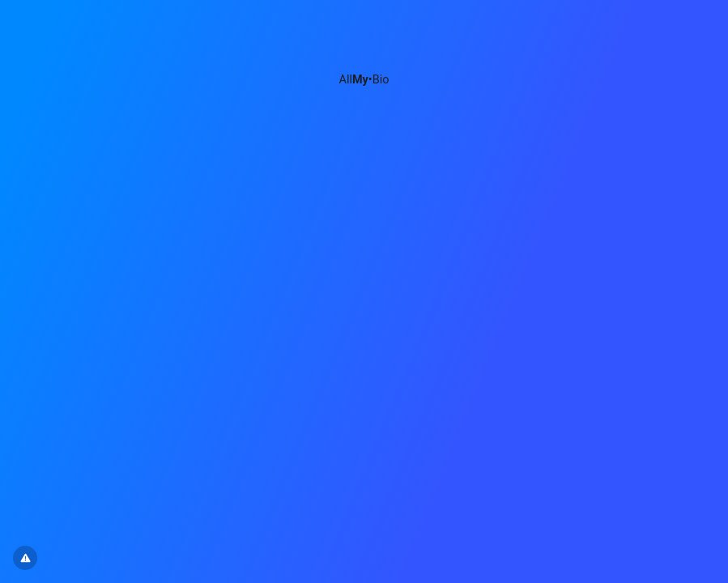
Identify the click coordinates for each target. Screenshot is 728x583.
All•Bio (364, 80)
